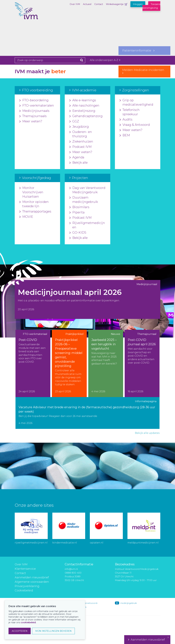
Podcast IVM (80, 147)
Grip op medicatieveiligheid (136, 103)
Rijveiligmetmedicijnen (87, 225)
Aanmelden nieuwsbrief (32, 577)
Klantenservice (25, 569)
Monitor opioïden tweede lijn (34, 204)
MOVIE (26, 217)
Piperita (77, 212)
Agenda (77, 157)
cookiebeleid (28, 622)
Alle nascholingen (84, 106)
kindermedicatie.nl (65, 543)
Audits (126, 120)
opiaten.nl (97, 543)
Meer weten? (31, 121)
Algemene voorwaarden (32, 582)
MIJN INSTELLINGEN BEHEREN (53, 631)
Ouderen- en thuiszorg (81, 134)
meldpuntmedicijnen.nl (143, 543)
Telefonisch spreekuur (130, 112)
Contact (99, 4)
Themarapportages (35, 212)
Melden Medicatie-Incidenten (144, 71)
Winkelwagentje (115, 4)
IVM (30, 18)
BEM (125, 135)
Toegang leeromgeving (151, 6)
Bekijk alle (79, 163)
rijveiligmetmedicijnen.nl (31, 543)
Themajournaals (33, 116)
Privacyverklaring (27, 586)
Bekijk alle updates (147, 433)
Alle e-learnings (83, 100)
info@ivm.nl (71, 569)
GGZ (74, 121)
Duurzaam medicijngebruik (84, 200)
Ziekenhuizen (81, 142)
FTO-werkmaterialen (37, 106)
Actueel (87, 4)
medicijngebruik (129, 603)
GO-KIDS (78, 233)
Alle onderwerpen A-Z (105, 60)
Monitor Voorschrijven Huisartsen (31, 192)
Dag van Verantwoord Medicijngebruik (87, 190)
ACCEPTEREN (20, 631)
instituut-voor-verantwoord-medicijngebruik (84, 605)
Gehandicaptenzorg (86, 116)
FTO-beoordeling (34, 100)
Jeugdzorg (79, 127)
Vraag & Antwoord (135, 125)
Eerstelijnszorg (82, 111)
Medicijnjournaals (34, 111)
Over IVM (75, 4)
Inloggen (138, 4)
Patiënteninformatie (138, 51)
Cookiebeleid (24, 590)
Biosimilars (79, 207)
